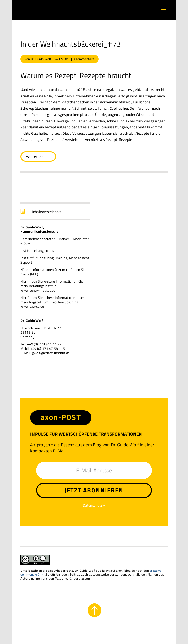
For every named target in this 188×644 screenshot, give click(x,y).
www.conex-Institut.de (38, 290)
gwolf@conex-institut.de (51, 353)
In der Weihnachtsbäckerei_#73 (71, 44)
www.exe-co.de (32, 306)
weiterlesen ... (38, 156)
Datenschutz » (94, 505)
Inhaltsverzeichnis (46, 212)
